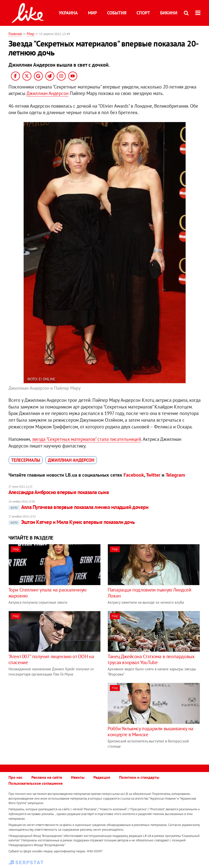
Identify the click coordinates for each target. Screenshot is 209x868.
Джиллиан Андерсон (47, 93)
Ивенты (78, 777)
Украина (68, 13)
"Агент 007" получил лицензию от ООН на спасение (51, 659)
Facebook (134, 475)
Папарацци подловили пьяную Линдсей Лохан (149, 593)
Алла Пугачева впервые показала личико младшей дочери (78, 507)
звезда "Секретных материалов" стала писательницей (86, 439)
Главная (15, 34)
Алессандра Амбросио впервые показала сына (59, 492)
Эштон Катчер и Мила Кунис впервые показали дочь (72, 522)
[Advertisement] (50, 718)
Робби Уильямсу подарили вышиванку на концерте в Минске (150, 731)
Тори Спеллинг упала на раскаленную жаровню (47, 593)
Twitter (153, 475)
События (117, 13)
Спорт (143, 13)
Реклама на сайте (47, 777)
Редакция (102, 777)
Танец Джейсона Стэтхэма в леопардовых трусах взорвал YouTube (151, 659)
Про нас (15, 777)
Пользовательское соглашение (35, 783)
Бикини (169, 13)
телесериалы (26, 460)
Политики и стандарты (139, 777)
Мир (92, 13)
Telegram (175, 475)
